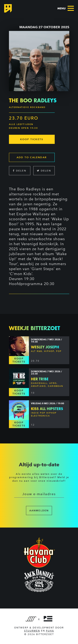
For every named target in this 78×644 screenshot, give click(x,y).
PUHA (50, 631)
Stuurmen (32, 631)
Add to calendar (32, 157)
